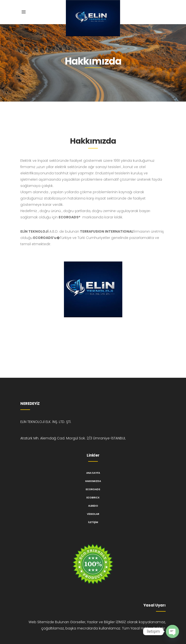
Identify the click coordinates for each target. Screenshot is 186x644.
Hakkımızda (93, 481)
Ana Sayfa (93, 473)
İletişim (93, 522)
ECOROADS (93, 489)
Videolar (93, 514)
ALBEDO (93, 506)
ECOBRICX (93, 498)
